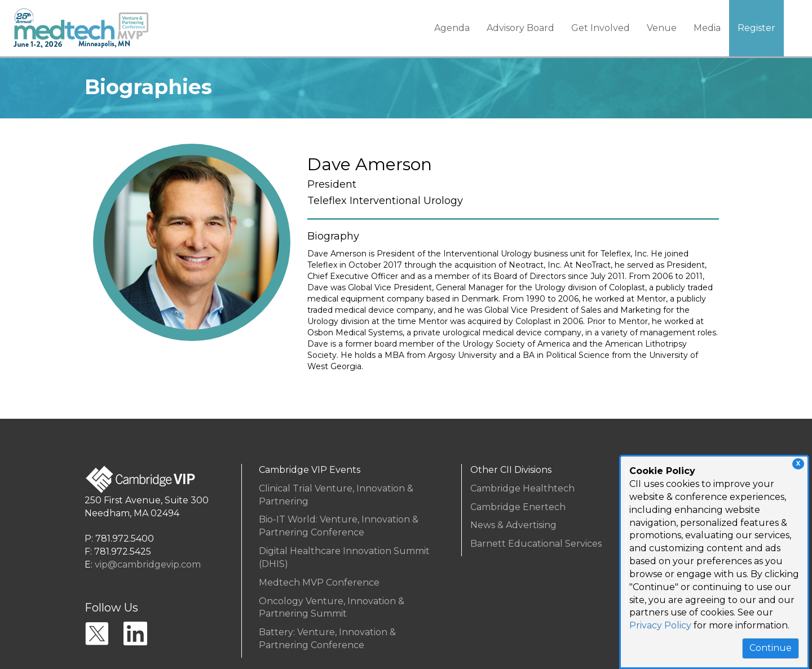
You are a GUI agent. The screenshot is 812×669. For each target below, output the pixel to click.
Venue (662, 28)
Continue (771, 648)
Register (756, 28)
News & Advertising (513, 525)
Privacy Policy (660, 625)
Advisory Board (520, 28)
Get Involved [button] (601, 28)
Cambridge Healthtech (522, 488)
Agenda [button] (452, 28)
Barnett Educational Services (536, 544)
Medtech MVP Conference (319, 582)
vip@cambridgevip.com (148, 564)
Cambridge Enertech (518, 507)
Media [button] (707, 28)
